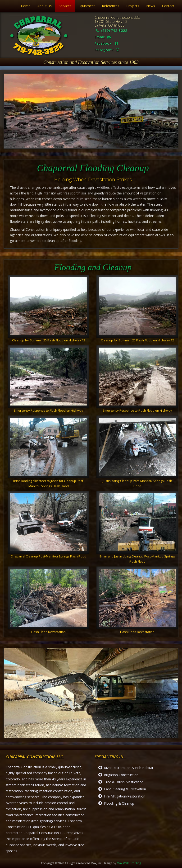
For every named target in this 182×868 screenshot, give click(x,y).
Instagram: (107, 50)
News (151, 6)
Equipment (87, 6)
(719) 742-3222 (112, 30)
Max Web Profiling (129, 863)
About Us (45, 6)
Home (26, 6)
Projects (133, 6)
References (111, 6)
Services (65, 6)
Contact (168, 6)
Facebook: (106, 43)
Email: (103, 37)
